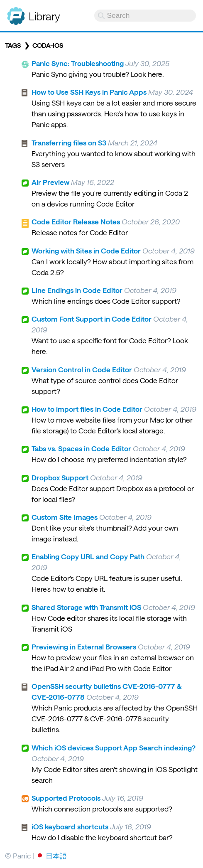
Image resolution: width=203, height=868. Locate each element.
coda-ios (48, 45)
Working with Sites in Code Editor (86, 251)
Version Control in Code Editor (82, 369)
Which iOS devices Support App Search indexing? (114, 748)
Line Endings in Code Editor (77, 290)
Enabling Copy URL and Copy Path (88, 556)
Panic (16, 12)
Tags (13, 45)
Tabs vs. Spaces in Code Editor (81, 448)
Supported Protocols (66, 798)
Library (44, 16)
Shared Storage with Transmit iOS (86, 607)
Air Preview (50, 182)
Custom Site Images (65, 517)
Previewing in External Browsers (84, 647)
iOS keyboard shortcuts (70, 826)
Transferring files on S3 (69, 143)
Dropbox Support (60, 477)
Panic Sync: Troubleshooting (78, 63)
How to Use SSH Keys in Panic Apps (89, 92)
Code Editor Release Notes (76, 221)
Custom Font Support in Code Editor (92, 319)
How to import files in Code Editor (87, 409)
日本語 (56, 856)
